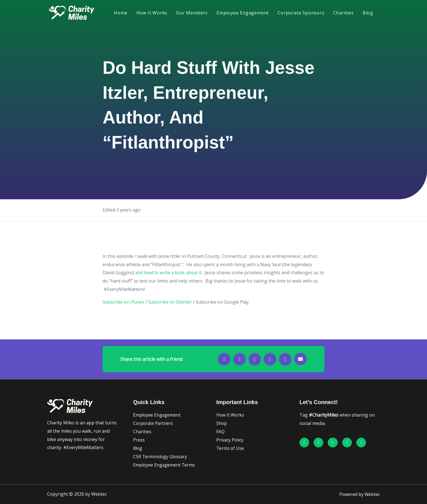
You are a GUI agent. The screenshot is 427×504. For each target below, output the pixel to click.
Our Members (192, 13)
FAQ (220, 432)
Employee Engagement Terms (164, 465)
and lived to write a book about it (170, 273)
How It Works (152, 13)
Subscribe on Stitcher (171, 302)
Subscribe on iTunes (124, 302)
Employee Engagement (243, 13)
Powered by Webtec (359, 494)
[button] (224, 359)
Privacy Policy (230, 440)
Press (139, 440)
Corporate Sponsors (301, 13)
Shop (222, 423)
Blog (368, 13)
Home (121, 13)
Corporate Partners (154, 423)
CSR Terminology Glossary (161, 457)
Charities (344, 13)
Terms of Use (230, 448)
